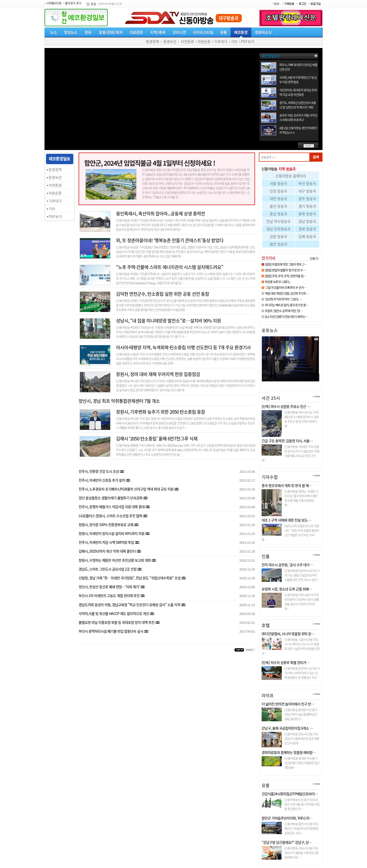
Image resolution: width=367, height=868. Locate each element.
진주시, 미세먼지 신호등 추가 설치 (102, 480)
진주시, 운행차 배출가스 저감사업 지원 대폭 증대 (112, 507)
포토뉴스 (270, 330)
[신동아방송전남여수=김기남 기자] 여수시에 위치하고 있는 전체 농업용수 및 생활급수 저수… (302, 673)
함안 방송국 (278, 244)
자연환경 (187, 41)
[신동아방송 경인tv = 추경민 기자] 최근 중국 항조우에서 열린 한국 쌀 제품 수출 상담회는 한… (301, 498)
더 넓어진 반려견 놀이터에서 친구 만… (288, 704)
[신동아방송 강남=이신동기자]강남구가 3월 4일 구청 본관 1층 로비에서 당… (301, 853)
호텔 (266, 625)
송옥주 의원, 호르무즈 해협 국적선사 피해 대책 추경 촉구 (298, 118)
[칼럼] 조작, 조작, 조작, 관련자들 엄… (285, 276)
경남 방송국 (307, 221)
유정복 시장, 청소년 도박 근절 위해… (287, 589)
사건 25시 (271, 398)
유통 (266, 785)
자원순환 (204, 41)
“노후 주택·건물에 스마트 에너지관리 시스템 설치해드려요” (170, 267)
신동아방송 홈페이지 (291, 176)
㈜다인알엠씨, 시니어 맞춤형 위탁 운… (288, 634)
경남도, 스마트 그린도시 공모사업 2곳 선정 (108, 569)
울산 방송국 (278, 206)
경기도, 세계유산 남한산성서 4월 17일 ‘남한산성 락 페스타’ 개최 (297, 105)
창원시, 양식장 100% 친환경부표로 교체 (106, 525)
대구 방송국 (307, 191)
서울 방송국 (278, 183)
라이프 (268, 695)
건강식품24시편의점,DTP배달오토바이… (290, 794)
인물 (266, 556)
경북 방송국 (307, 229)
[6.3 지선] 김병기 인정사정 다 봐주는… (286, 317)
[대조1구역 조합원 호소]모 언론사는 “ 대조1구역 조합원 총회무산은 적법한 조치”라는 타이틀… (290, 533)
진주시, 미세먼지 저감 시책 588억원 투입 (106, 542)
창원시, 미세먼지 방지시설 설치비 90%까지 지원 (111, 533)
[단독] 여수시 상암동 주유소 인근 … (286, 406)
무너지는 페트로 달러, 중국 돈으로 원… (287, 305)
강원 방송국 (278, 236)
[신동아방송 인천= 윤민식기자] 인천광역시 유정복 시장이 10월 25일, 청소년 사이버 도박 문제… (302, 602)
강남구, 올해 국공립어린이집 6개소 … (287, 728)
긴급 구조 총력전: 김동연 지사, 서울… (287, 441)
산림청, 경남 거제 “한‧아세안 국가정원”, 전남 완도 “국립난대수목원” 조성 (130, 578)
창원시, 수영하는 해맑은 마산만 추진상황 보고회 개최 (115, 560)
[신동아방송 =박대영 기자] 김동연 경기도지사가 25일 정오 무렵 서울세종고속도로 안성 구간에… (290, 454)
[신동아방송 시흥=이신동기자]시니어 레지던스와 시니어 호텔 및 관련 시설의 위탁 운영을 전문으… (291, 647)
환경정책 (152, 41)
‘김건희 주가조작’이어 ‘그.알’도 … (283, 299)
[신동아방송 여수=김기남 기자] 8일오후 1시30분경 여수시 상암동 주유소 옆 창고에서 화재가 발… (302, 419)
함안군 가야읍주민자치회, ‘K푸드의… (287, 818)
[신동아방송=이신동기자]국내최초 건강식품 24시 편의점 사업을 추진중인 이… (302, 804)
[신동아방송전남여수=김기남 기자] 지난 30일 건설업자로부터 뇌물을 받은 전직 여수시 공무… (302, 575)
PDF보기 (248, 41)
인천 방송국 (278, 191)
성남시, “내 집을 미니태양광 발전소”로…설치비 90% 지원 (168, 321)
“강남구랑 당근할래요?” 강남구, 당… (287, 842)
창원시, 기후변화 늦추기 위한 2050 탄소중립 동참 (160, 412)
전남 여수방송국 (278, 221)
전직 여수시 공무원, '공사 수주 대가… (287, 565)
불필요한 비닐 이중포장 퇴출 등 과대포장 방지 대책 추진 (117, 622)
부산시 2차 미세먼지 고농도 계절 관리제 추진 (109, 596)
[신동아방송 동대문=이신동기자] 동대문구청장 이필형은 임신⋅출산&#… (302, 763)
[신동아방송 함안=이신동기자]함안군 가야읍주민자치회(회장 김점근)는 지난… (301, 829)
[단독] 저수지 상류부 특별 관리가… (285, 662)
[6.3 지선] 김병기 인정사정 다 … (287, 383)
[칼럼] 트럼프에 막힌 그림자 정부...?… (286, 264)
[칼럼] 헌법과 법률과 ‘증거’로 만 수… (285, 270)
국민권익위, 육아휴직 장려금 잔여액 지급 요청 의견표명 (298, 92)
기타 (234, 41)
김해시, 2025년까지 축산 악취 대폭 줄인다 (107, 551)
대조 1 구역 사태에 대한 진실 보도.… (286, 520)
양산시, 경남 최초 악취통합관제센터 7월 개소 (119, 401)
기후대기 (221, 41)
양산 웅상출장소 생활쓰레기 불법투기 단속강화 (110, 498)
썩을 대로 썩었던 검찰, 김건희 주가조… (287, 293)
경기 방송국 (307, 206)
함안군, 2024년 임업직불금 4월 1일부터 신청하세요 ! (150, 163)
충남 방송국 (278, 214)
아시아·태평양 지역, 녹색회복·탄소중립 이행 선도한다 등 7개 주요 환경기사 (183, 347)
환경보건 (170, 41)
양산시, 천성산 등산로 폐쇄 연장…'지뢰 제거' (109, 587)
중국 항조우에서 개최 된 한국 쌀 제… (287, 485)
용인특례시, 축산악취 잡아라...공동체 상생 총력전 (160, 214)
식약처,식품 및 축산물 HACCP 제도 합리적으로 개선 (114, 613)
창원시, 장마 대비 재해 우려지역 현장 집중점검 (158, 374)
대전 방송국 (278, 199)
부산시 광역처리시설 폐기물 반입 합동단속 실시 (111, 631)
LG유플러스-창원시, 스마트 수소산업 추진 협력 (110, 516)
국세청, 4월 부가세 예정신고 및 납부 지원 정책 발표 (298, 80)
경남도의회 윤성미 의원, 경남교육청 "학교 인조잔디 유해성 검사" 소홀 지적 (129, 605)
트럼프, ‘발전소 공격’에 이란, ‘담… (284, 311)
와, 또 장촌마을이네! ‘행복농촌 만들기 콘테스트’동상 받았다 (170, 240)
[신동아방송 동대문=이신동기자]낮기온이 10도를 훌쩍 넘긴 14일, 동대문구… (301, 714)
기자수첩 (270, 477)
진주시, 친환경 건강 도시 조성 (99, 471)
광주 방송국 (307, 199)
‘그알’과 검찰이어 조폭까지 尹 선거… (286, 288)
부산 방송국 (307, 183)
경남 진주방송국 (278, 229)
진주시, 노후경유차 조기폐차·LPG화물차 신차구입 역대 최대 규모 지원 (126, 489)
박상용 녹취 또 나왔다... (278, 282)
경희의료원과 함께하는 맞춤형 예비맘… (289, 752)
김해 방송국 (307, 236)
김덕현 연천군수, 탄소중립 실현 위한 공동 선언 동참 (163, 294)
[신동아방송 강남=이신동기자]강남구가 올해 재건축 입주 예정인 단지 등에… (302, 739)
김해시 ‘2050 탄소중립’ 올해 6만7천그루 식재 (157, 439)
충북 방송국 (307, 214)
